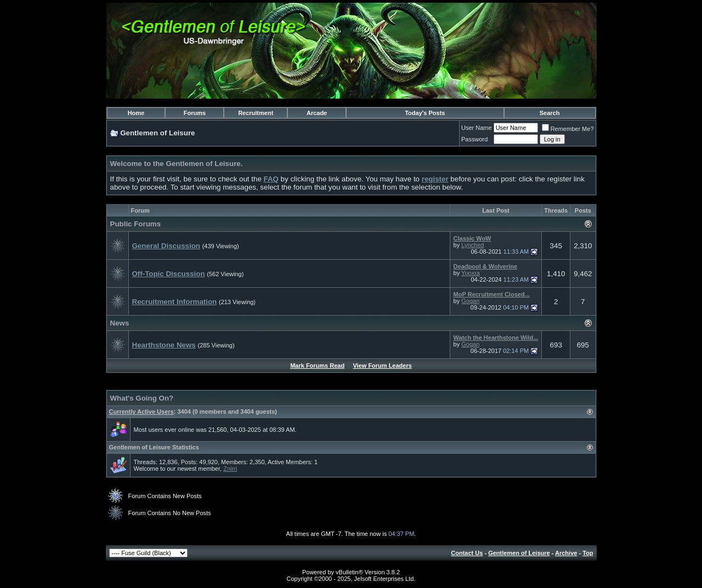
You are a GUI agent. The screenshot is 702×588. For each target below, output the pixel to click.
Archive (566, 553)
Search (550, 113)
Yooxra (471, 273)
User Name (477, 128)
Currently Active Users (141, 412)
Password (474, 139)
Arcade (317, 113)
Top (588, 553)
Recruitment (256, 113)
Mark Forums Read (317, 366)
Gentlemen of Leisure (519, 553)
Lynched (472, 245)
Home (136, 113)
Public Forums (136, 224)
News (120, 323)
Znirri (230, 469)
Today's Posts (425, 113)
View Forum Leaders (382, 366)
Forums (195, 113)
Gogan (470, 301)
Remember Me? (568, 129)
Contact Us (467, 553)
